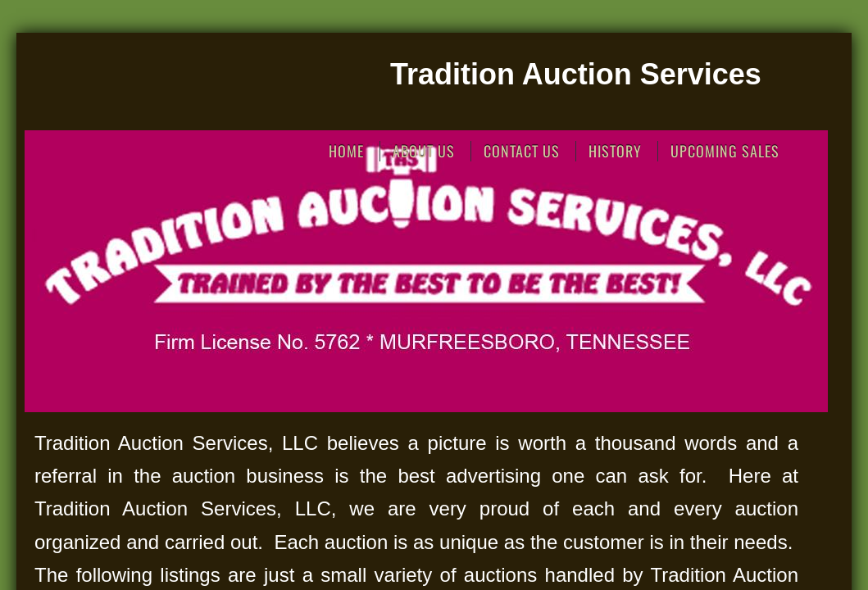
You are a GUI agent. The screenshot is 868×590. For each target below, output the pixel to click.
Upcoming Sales (725, 151)
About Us (424, 151)
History (615, 151)
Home (346, 151)
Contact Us (522, 151)
